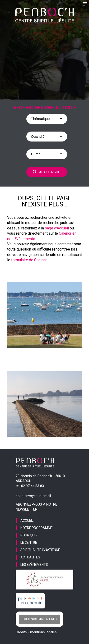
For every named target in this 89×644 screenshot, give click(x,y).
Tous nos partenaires (40, 619)
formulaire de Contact (29, 260)
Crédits (21, 632)
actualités (30, 557)
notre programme (37, 528)
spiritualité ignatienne (40, 550)
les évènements (34, 565)
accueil (27, 521)
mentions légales (43, 632)
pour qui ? (29, 535)
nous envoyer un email (33, 496)
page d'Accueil (57, 228)
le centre (29, 543)
